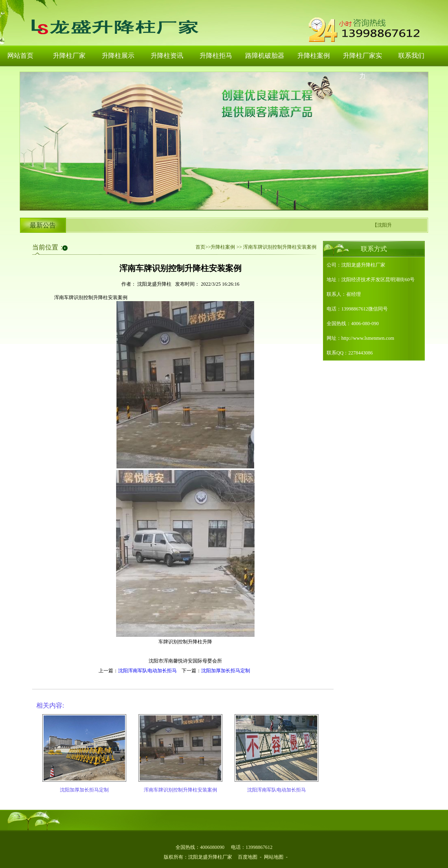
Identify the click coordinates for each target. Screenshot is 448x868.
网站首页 (20, 56)
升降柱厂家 (69, 56)
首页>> (203, 247)
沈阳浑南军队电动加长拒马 (147, 671)
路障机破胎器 (265, 56)
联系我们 (411, 56)
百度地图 (248, 857)
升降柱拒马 (216, 56)
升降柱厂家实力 (362, 59)
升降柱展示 (118, 56)
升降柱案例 (314, 56)
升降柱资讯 (167, 56)
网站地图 (274, 857)
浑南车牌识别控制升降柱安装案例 (180, 790)
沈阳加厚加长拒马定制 (226, 671)
